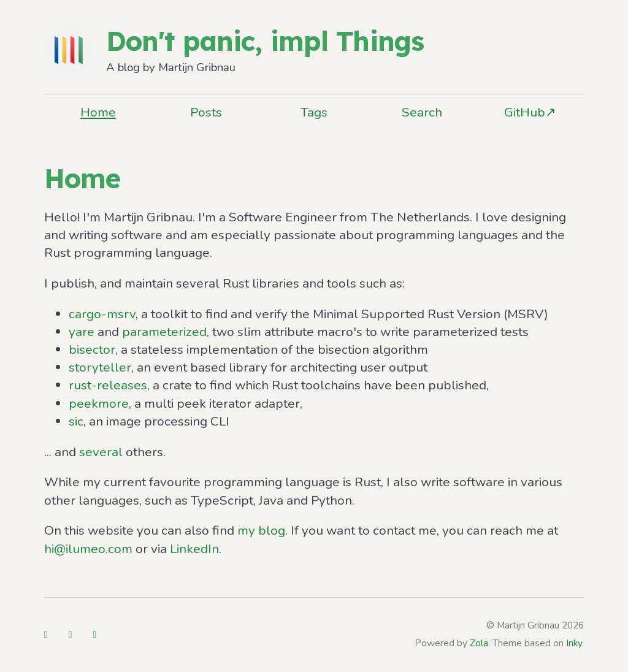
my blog (261, 530)
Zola (479, 643)
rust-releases (108, 385)
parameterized (164, 332)
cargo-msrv (102, 314)
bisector (92, 349)
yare (82, 332)
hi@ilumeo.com (88, 549)
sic (76, 421)
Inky (574, 643)
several (101, 452)
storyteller (100, 367)
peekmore (99, 403)
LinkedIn (194, 549)
